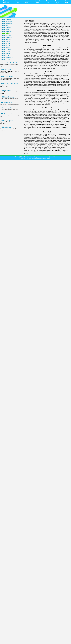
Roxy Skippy (6, 53)
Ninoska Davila (7, 70)
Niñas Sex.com (7, 127)
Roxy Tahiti (6, 55)
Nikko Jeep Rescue (8, 76)
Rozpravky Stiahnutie (6, 2)
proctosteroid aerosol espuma (43, 157)
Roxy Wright (6, 51)
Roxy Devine (6, 43)
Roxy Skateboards (8, 57)
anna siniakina (53, 157)
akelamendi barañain (24, 157)
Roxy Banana (6, 47)
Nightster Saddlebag (8, 97)
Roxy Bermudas (7, 23)
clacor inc (17, 157)
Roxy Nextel (6, 45)
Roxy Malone (6, 41)
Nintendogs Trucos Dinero (10, 83)
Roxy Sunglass (7, 19)
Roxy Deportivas (7, 21)
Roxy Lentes (48, 2)
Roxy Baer (5, 25)
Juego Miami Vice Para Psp (10, 63)
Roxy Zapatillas (7, 31)
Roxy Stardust (6, 27)
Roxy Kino (5, 29)
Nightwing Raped (7, 120)
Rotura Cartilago (7, 113)
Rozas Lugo (57, 2)
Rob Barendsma (7, 102)
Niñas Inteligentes (8, 90)
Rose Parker (17, 2)
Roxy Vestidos (6, 49)
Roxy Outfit (66, 2)
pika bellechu (33, 157)
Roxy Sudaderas (7, 37)
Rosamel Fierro (37, 2)
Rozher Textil (27, 2)
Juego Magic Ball (7, 108)
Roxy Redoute (6, 39)
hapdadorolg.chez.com (37, 158)
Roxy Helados (6, 35)
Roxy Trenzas (6, 59)
